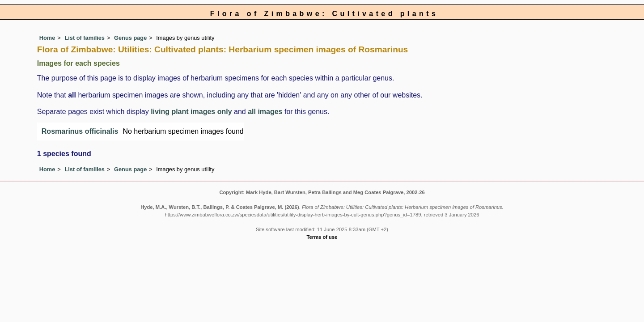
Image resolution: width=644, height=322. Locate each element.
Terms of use (322, 237)
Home (47, 38)
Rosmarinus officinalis (80, 131)
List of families (85, 38)
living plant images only (191, 112)
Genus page (130, 38)
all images (265, 112)
